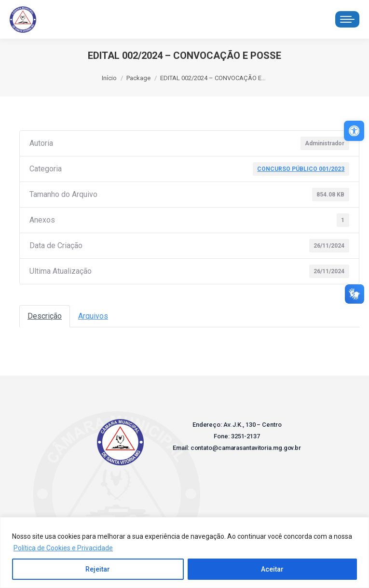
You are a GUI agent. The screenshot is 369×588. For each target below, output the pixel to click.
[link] (354, 131)
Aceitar (272, 569)
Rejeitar (98, 569)
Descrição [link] (45, 316)
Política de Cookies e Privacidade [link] (63, 548)
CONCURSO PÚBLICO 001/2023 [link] (301, 169)
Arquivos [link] (93, 316)
